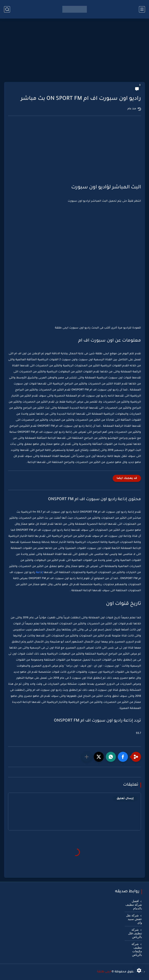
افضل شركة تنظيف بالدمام (134, 905)
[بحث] (7, 9)
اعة (38, 573)
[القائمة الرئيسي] (142, 9)
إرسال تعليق (125, 799)
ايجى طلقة (104, 972)
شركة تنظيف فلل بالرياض (135, 933)
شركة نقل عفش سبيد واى (134, 919)
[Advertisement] (74, 51)
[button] (123, 757)
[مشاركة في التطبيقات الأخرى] (87, 757)
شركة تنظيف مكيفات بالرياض (137, 949)
